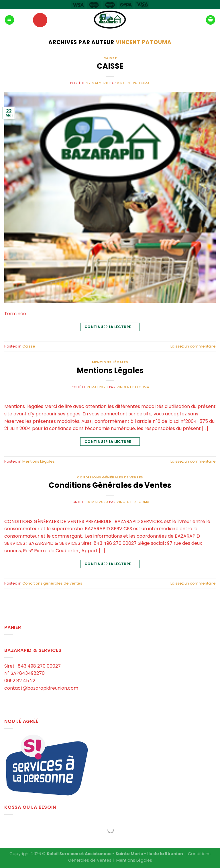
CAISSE (110, 66)
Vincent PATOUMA (144, 42)
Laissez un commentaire (193, 346)
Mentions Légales (110, 362)
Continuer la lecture (110, 327)
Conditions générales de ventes (110, 477)
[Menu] (9, 20)
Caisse (110, 58)
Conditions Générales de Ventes (110, 485)
